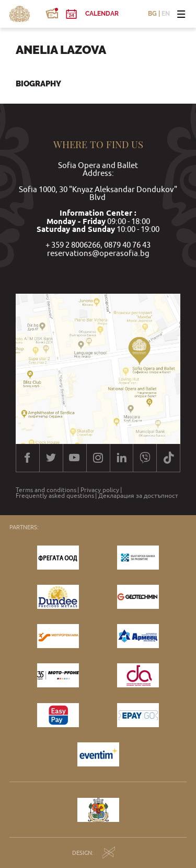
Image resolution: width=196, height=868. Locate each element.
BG (152, 14)
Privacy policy (100, 490)
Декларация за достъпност (138, 496)
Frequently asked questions (55, 496)
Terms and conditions (46, 490)
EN (166, 14)
